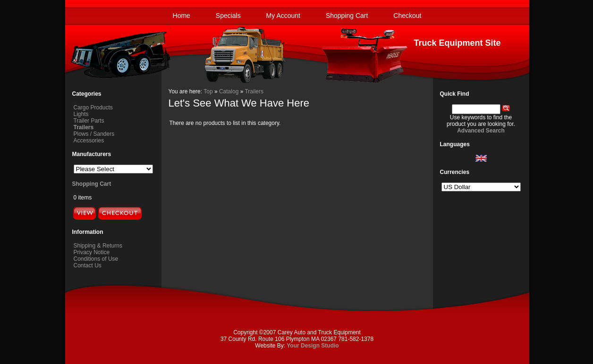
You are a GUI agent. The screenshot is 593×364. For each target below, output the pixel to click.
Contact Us (88, 265)
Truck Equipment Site (457, 43)
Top (208, 91)
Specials (228, 16)
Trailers (254, 91)
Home (182, 16)
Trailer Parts (89, 121)
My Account (283, 16)
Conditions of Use (96, 259)
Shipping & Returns (98, 246)
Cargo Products (93, 108)
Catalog (229, 91)
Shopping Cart (347, 16)
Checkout (407, 16)
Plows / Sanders (94, 134)
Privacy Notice (92, 252)
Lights (81, 114)
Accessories (89, 141)
